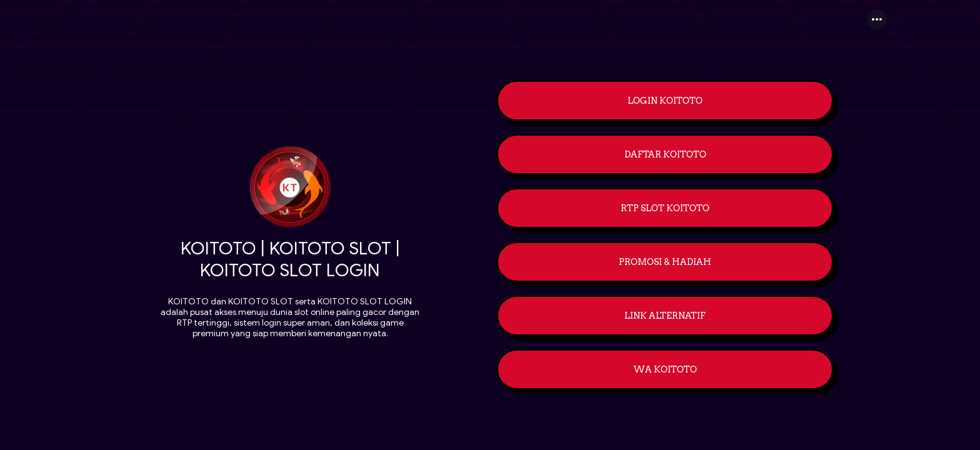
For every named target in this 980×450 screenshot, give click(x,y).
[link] (665, 102)
